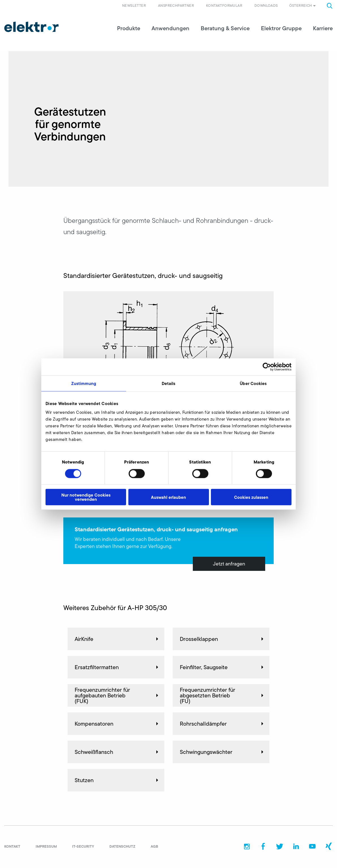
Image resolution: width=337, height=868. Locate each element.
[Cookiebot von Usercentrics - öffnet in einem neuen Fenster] (267, 367)
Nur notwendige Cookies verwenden (86, 497)
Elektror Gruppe (281, 28)
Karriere (323, 28)
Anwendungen (170, 28)
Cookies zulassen (251, 497)
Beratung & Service (225, 28)
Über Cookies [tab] (253, 383)
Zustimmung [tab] (84, 383)
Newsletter (134, 6)
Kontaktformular (224, 6)
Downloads (266, 6)
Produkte (129, 28)
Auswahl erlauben (168, 497)
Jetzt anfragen (229, 564)
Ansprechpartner (176, 6)
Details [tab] (169, 383)
